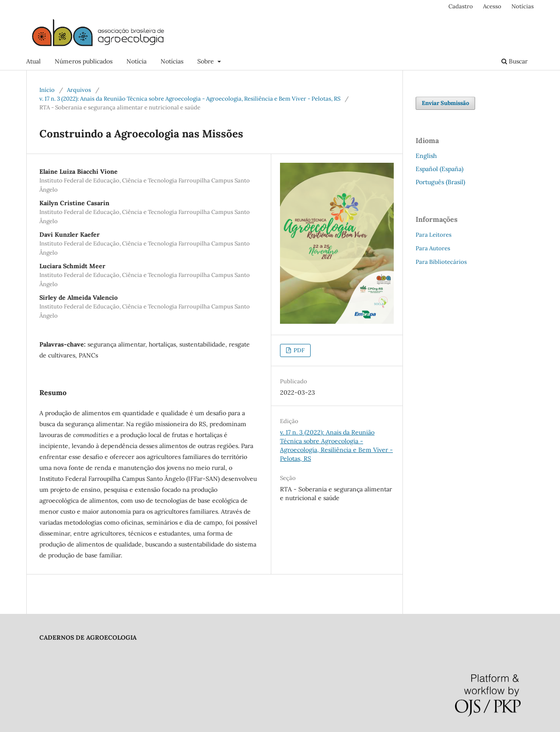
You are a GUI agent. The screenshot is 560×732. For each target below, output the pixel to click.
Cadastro (461, 6)
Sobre (206, 61)
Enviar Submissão (445, 103)
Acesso (492, 6)
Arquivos (79, 90)
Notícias (172, 61)
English (426, 156)
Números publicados (84, 61)
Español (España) (439, 169)
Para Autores (433, 248)
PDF (298, 350)
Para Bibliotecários (441, 262)
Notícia (136, 61)
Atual (33, 61)
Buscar (514, 61)
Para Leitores (434, 235)
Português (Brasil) (440, 182)
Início (47, 90)
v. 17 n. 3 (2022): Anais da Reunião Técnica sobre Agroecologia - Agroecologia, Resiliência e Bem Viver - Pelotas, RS (190, 99)
